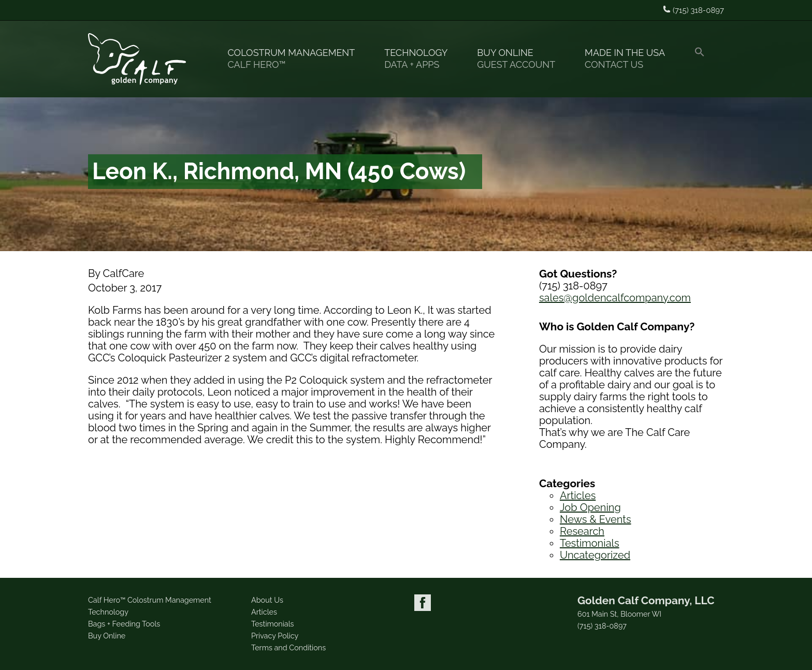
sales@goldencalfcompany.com (615, 298)
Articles (578, 496)
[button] (704, 59)
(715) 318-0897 (602, 626)
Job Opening (590, 507)
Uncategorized (595, 555)
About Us (267, 600)
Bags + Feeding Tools (124, 624)
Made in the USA (629, 59)
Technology (420, 59)
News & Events (596, 519)
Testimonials (590, 543)
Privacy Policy (275, 636)
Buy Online (520, 59)
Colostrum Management (295, 59)
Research (582, 531)
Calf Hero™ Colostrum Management (150, 600)
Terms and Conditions (288, 647)
